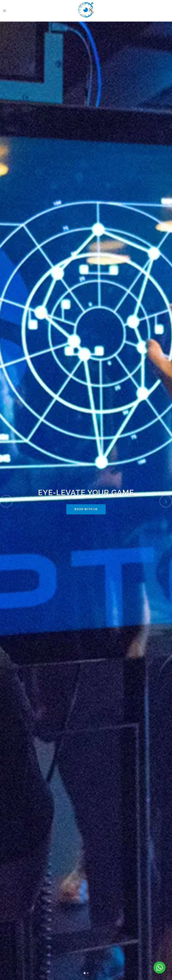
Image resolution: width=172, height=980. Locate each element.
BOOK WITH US (86, 511)
